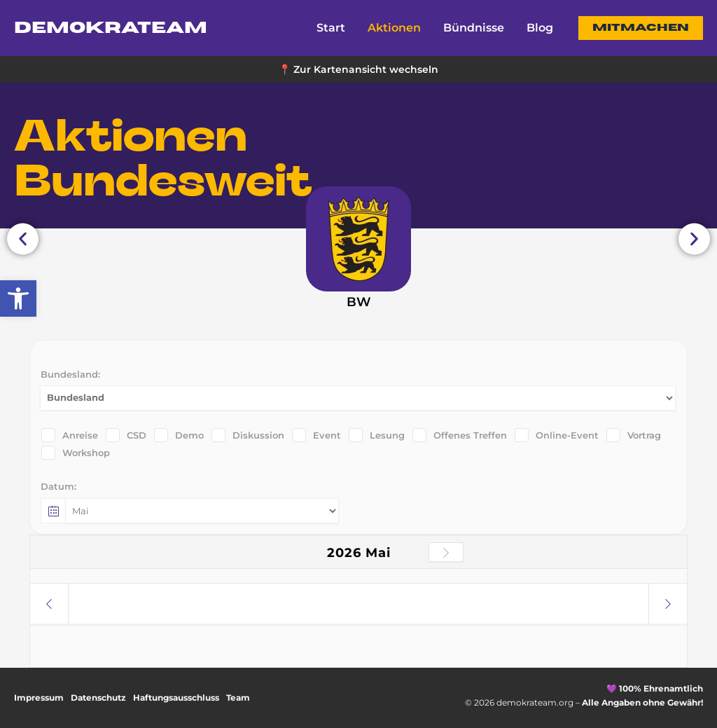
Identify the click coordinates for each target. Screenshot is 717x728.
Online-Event (557, 435)
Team (238, 698)
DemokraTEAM (111, 28)
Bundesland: (70, 374)
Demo (179, 435)
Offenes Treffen (460, 435)
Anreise (70, 435)
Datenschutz (98, 698)
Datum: (58, 486)
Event (316, 435)
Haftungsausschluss (176, 698)
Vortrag (634, 435)
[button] (641, 28)
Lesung (377, 435)
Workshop (76, 453)
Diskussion (248, 435)
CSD (126, 435)
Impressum (39, 698)
